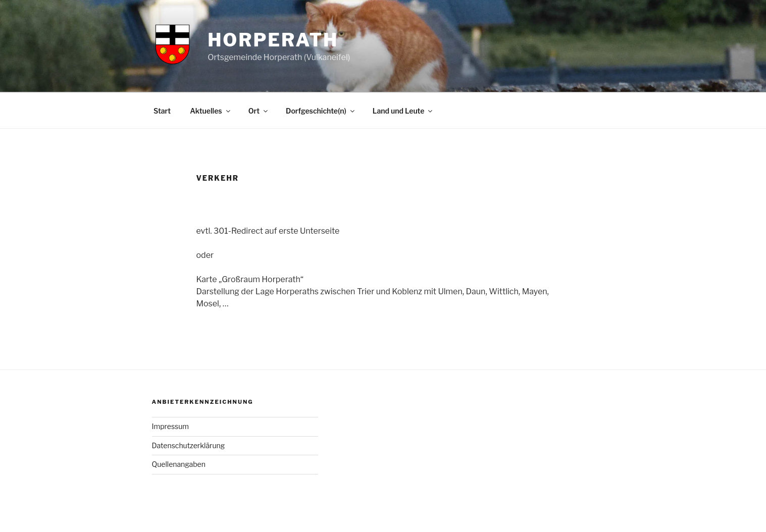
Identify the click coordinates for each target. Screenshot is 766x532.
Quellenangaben (179, 464)
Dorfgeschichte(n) (321, 111)
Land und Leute (403, 111)
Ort (259, 111)
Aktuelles (211, 111)
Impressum (171, 426)
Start (162, 111)
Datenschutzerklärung (189, 445)
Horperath (273, 40)
